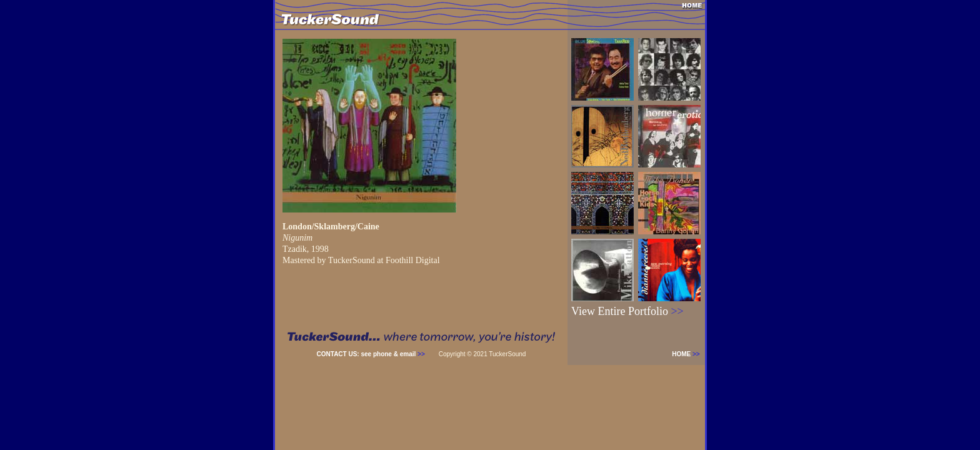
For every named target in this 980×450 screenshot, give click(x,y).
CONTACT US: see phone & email (371, 354)
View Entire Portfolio (627, 311)
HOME (688, 354)
